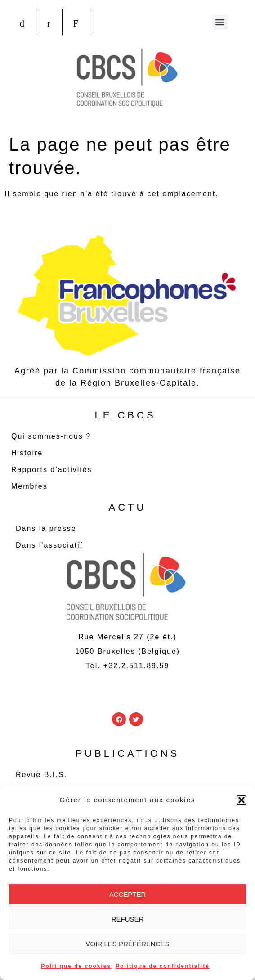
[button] (242, 800)
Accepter (128, 894)
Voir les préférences (128, 944)
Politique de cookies (76, 966)
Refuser (128, 919)
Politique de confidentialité (163, 966)
